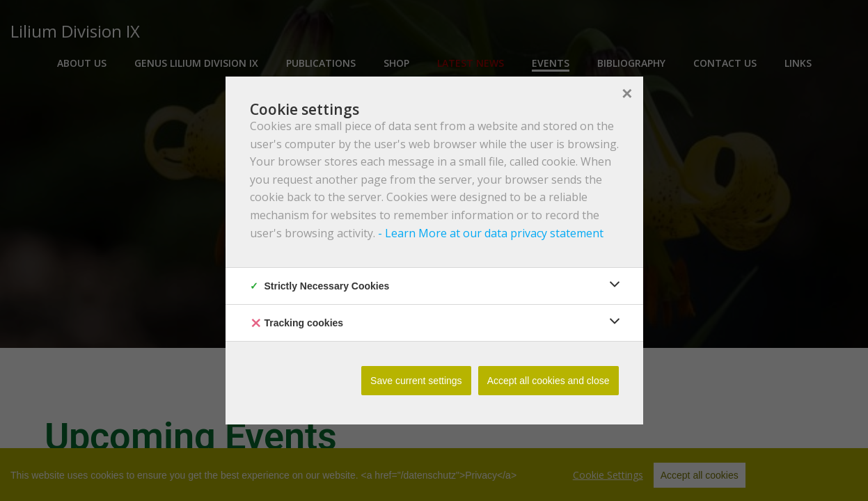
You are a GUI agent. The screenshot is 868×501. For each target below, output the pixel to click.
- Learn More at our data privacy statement (489, 233)
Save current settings (416, 381)
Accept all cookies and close (549, 381)
